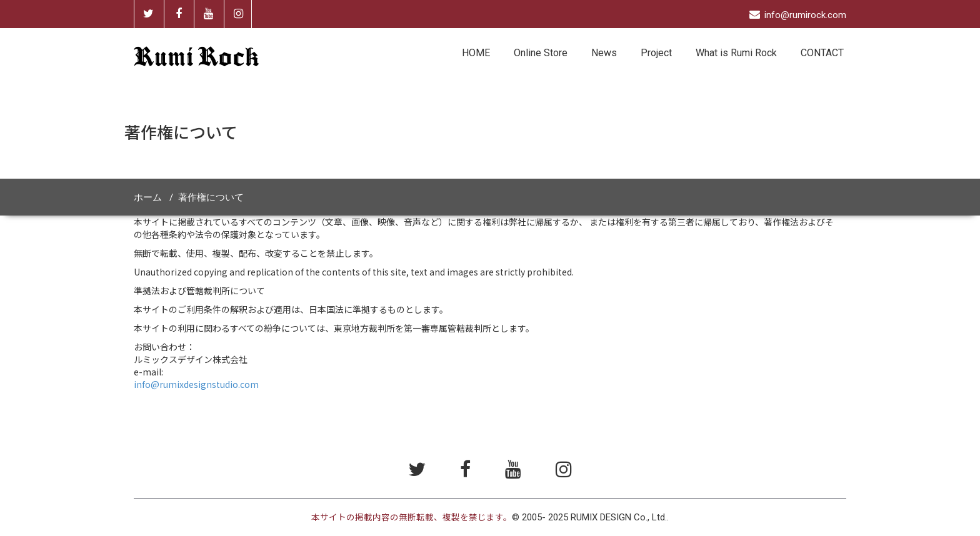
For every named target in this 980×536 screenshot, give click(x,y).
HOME (476, 53)
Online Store (541, 53)
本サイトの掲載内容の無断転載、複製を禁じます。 (412, 517)
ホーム (148, 197)
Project (656, 53)
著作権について (211, 197)
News (604, 53)
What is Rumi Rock (736, 53)
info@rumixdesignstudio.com (196, 384)
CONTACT (822, 53)
